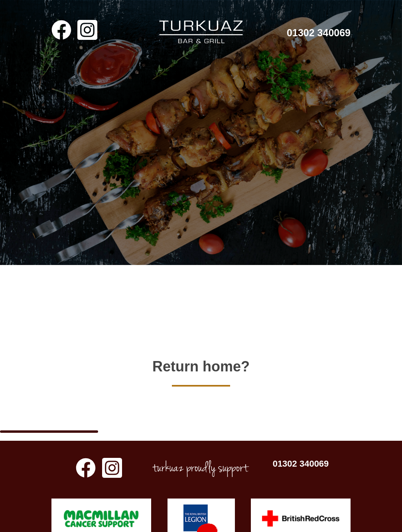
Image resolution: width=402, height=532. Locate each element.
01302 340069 (319, 33)
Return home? (201, 358)
